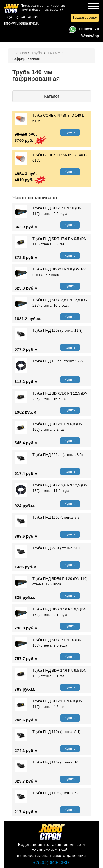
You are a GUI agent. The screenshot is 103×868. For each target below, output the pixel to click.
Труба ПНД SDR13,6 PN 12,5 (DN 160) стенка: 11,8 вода (51, 488)
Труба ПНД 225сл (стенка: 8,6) (49, 455)
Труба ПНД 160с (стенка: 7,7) (48, 518)
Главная (20, 53)
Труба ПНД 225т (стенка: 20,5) (48, 548)
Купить (70, 132)
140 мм (54, 53)
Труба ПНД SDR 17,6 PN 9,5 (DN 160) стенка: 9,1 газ (51, 673)
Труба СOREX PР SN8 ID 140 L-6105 (50, 118)
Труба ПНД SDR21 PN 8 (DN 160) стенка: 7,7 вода (51, 272)
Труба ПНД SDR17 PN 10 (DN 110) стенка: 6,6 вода (48, 211)
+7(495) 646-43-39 (21, 17)
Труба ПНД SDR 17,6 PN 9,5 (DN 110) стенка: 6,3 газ (51, 242)
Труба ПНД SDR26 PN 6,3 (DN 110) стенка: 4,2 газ (48, 704)
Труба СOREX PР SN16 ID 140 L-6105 (51, 158)
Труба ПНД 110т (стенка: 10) (47, 762)
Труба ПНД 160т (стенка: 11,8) (48, 331)
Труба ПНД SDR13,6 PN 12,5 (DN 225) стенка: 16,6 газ (51, 396)
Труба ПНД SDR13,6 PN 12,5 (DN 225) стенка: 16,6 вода (51, 303)
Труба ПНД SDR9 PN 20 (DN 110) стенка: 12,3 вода (51, 582)
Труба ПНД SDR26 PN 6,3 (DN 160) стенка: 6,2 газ (48, 427)
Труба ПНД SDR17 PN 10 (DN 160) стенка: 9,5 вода (48, 643)
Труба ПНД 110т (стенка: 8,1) (48, 732)
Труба (37, 53)
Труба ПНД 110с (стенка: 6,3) (48, 793)
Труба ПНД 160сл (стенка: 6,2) (49, 361)
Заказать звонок (85, 18)
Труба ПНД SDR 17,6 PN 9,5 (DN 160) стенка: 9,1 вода (51, 612)
